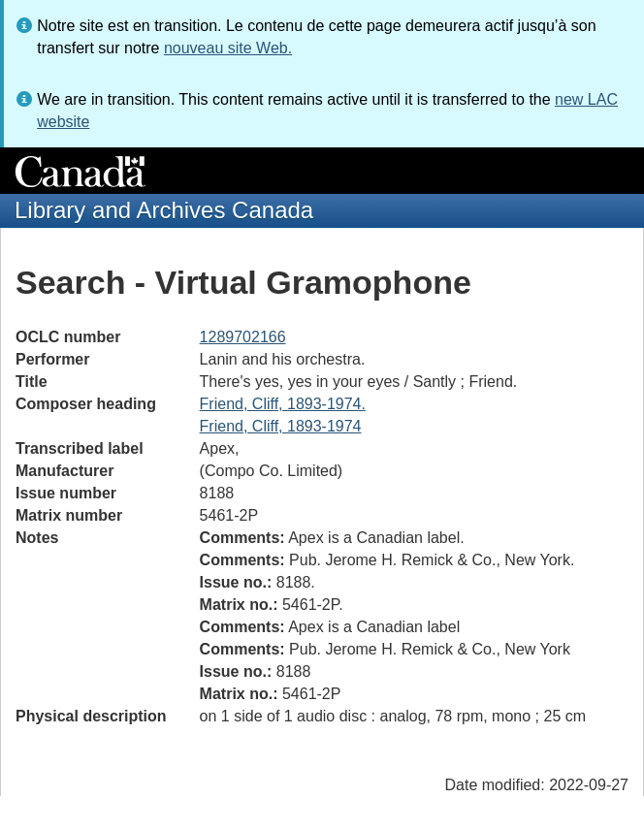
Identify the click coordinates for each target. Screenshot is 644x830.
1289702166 (243, 337)
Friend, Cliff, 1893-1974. (283, 404)
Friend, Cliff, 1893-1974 (281, 426)
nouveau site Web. (228, 48)
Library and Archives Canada (164, 210)
